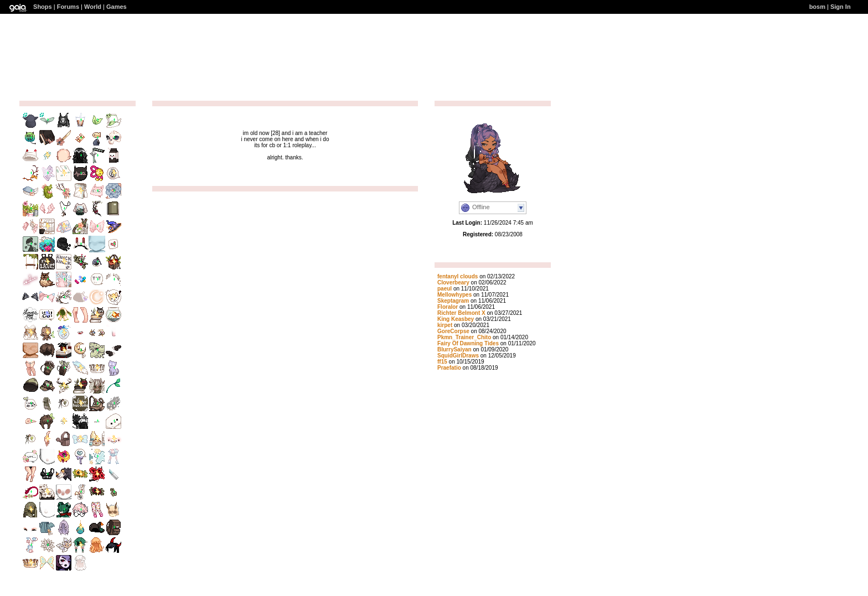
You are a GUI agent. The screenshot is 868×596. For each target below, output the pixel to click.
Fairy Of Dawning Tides (468, 343)
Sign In (841, 7)
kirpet (445, 325)
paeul (445, 289)
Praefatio (449, 368)
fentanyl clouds (458, 276)
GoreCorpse (453, 331)
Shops (43, 7)
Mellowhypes (454, 295)
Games (117, 7)
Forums (68, 7)
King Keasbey (456, 319)
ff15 (442, 362)
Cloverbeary (453, 283)
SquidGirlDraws (458, 356)
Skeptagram (453, 301)
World (93, 7)
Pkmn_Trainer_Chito (464, 337)
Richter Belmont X (461, 313)
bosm (817, 7)
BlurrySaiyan (454, 349)
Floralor (448, 307)
